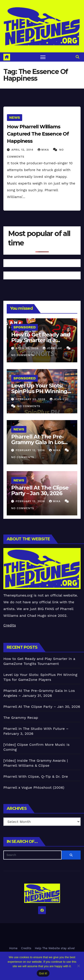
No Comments (23, 355)
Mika (44, 150)
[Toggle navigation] (43, 57)
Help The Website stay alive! (55, 948)
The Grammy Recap (21, 718)
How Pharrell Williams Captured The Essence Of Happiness (38, 134)
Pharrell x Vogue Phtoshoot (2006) (34, 787)
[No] (78, 966)
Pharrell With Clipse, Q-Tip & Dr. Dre (36, 776)
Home (13, 948)
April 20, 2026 (28, 348)
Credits (10, 625)
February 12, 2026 (31, 450)
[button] (78, 57)
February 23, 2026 (31, 399)
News (15, 117)
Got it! (43, 973)
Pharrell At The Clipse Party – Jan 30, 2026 (40, 490)
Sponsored (25, 327)
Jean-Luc (53, 348)
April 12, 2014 (23, 150)
